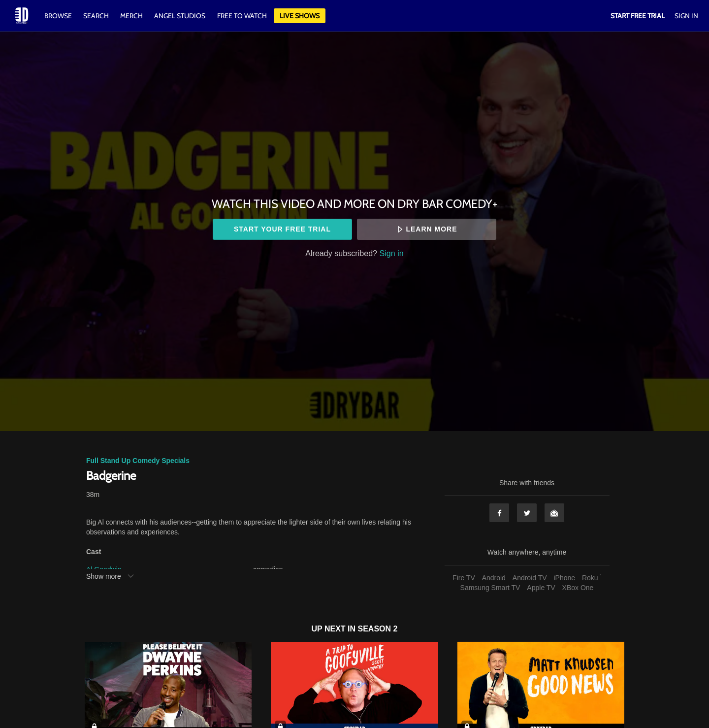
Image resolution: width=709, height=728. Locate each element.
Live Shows (300, 16)
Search (97, 16)
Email (554, 513)
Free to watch (242, 16)
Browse (59, 16)
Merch (131, 16)
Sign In (686, 16)
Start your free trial (282, 229)
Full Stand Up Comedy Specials (138, 461)
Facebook (499, 513)
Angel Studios (180, 16)
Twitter (527, 513)
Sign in (392, 253)
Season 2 (378, 629)
